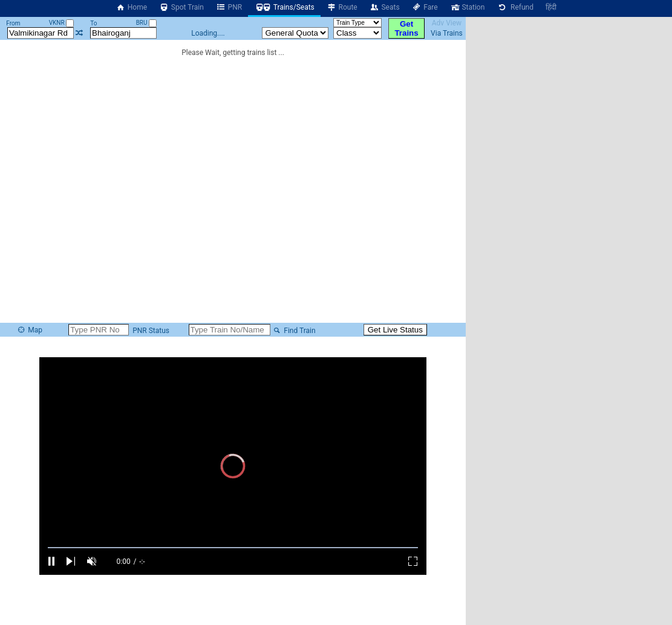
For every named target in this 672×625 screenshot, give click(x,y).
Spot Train (181, 7)
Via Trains (447, 33)
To (93, 23)
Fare (425, 7)
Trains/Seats (284, 7)
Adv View (447, 23)
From (13, 23)
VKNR (61, 23)
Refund (515, 7)
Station (468, 7)
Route (342, 7)
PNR (229, 7)
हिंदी (551, 7)
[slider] (233, 548)
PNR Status (150, 331)
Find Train (294, 331)
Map (30, 330)
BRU (146, 23)
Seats (385, 7)
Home (131, 7)
